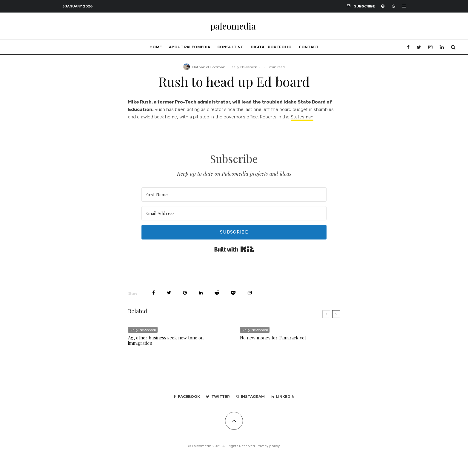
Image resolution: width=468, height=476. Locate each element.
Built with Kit (234, 249)
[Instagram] (430, 47)
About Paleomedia (190, 47)
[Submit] (217, 293)
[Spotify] (383, 6)
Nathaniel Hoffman (209, 67)
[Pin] (185, 293)
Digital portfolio (271, 47)
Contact (309, 47)
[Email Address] (234, 213)
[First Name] (234, 194)
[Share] (154, 293)
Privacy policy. (268, 446)
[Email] (250, 293)
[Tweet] (169, 293)
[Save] (233, 293)
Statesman (302, 117)
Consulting (230, 47)
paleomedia (233, 26)
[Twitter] (419, 47)
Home (156, 47)
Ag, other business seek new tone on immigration (166, 340)
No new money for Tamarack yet (273, 338)
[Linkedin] (442, 47)
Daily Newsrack (244, 67)
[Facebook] (408, 47)
